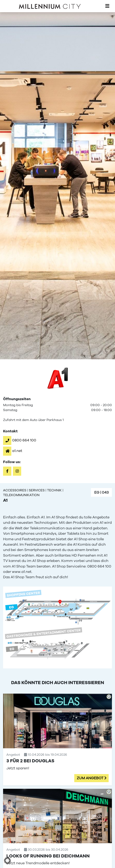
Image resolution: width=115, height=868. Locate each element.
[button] (20, 440)
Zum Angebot (90, 778)
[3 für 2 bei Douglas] (57, 739)
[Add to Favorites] (109, 697)
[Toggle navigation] (107, 6)
